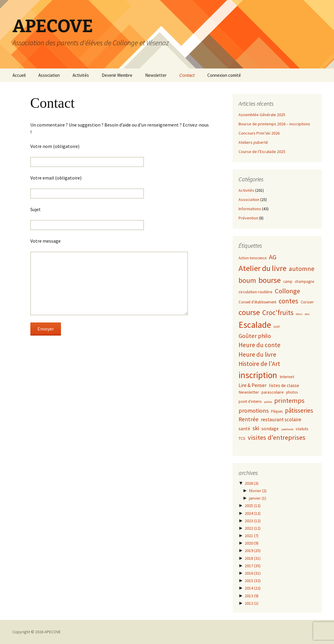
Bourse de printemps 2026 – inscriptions (274, 124)
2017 (253, 566)
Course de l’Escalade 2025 (262, 152)
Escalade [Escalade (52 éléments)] (255, 325)
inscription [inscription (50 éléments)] (258, 375)
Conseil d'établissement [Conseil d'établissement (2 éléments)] (257, 302)
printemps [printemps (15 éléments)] (289, 400)
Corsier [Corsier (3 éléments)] (307, 302)
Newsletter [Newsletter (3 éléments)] (249, 392)
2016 (253, 573)
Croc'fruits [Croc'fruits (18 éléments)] (278, 312)
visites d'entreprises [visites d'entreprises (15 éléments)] (277, 437)
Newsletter (156, 75)
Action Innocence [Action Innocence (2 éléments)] (253, 258)
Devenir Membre (117, 75)
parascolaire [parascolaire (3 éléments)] (273, 392)
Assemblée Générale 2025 (262, 115)
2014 (253, 588)
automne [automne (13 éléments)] (302, 269)
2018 (253, 558)
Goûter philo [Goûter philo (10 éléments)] (255, 336)
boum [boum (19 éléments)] (247, 280)
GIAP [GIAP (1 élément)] (277, 327)
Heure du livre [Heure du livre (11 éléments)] (257, 354)
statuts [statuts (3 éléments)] (302, 429)
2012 (252, 603)
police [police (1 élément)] (268, 402)
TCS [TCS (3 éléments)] (242, 438)
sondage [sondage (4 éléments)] (270, 428)
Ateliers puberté (253, 142)
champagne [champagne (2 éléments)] (304, 282)
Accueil (19, 75)
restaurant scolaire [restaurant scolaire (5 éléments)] (281, 420)
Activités (81, 75)
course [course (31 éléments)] (249, 312)
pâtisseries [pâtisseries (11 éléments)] (299, 410)
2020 (252, 543)
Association (49, 75)
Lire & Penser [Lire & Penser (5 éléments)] (253, 385)
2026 (252, 483)
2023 (253, 521)
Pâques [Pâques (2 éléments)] (277, 411)
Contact (187, 75)
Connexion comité (224, 75)
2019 (253, 551)
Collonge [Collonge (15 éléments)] (287, 291)
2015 (253, 581)
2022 (253, 528)
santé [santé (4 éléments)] (244, 428)
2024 (253, 513)
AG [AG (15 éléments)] (273, 257)
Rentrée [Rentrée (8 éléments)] (248, 419)
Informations (250, 209)
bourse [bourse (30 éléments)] (270, 280)
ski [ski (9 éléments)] (256, 428)
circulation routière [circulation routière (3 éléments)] (255, 292)
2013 (252, 596)
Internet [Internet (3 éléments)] (287, 377)
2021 (252, 536)
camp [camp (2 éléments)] (288, 282)
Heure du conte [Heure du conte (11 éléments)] (259, 345)
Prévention (248, 218)
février (258, 491)
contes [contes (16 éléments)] (288, 301)
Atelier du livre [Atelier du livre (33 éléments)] (262, 268)
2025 (253, 506)
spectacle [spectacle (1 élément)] (287, 429)
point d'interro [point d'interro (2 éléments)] (250, 401)
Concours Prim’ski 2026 (259, 133)
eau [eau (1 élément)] (307, 314)
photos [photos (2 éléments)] (292, 392)
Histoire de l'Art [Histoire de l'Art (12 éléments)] (259, 364)
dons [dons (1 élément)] (299, 314)
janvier (258, 498)
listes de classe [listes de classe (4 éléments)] (284, 385)
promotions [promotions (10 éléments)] (254, 411)
